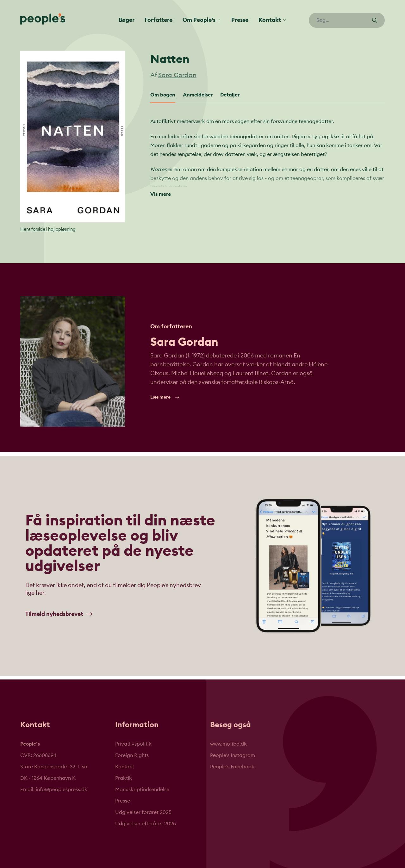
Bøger (127, 20)
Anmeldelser (198, 95)
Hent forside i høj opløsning (48, 229)
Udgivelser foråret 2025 (143, 812)
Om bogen (163, 95)
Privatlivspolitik (133, 744)
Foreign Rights (132, 755)
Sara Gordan (177, 75)
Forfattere (159, 20)
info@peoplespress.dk (62, 790)
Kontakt (125, 767)
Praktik (124, 778)
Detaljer (230, 95)
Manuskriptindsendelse (142, 790)
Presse (240, 20)
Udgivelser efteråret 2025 (146, 824)
